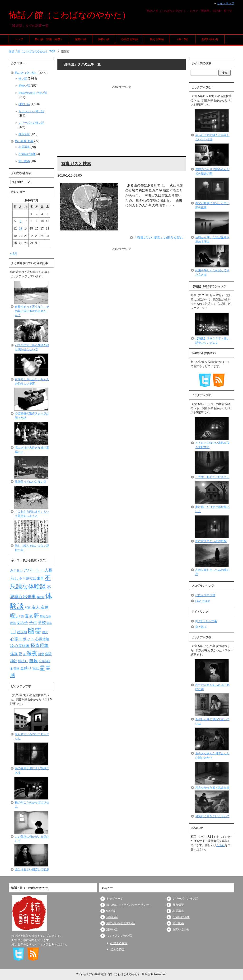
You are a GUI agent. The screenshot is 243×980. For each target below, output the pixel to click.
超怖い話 (81, 39)
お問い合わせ (210, 39)
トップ (19, 39)
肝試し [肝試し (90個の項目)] (23, 661)
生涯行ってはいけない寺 (31, 482)
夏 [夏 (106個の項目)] (27, 616)
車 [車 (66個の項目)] (12, 669)
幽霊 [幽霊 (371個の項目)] (35, 631)
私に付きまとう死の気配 (211, 541)
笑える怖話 (157, 39)
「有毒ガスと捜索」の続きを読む (159, 238)
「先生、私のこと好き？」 (212, 477)
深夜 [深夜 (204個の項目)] (32, 653)
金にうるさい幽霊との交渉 (32, 869)
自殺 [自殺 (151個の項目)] (33, 661)
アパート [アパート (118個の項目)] (31, 570)
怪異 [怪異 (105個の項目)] (14, 654)
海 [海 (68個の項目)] (24, 654)
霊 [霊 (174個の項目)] (42, 668)
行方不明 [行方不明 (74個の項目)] (44, 661)
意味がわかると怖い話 (33, 93)
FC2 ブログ (203, 601)
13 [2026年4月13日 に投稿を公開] (21, 229)
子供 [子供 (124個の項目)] (33, 623)
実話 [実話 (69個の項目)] (49, 623)
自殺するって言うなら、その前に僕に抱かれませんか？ (32, 311)
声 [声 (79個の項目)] (23, 616)
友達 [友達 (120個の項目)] (45, 607)
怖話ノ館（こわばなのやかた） (70, 15)
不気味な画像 (27, 154)
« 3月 (14, 253)
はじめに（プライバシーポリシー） (129, 905)
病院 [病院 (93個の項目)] (48, 654)
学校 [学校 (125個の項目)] (42, 623)
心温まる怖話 (130, 39)
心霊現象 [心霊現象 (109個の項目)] (22, 646)
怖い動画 (24, 161)
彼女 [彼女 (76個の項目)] (45, 632)
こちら (220, 845)
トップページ (115, 899)
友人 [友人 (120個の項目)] (36, 607)
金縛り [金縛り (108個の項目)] (26, 668)
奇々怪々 (201, 627)
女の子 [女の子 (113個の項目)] (22, 623)
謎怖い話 (104, 39)
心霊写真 (24, 147)
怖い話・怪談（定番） (49, 39)
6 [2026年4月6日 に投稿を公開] (21, 221)
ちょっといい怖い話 (31, 111)
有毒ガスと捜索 (76, 164)
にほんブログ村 (205, 595)
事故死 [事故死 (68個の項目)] (40, 597)
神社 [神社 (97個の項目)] (14, 661)
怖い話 (23, 79)
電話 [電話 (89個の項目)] (36, 668)
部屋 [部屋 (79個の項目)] (16, 669)
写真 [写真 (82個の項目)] (28, 607)
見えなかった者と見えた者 (212, 788)
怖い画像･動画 (24, 141)
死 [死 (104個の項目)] (20, 654)
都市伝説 (24, 134)
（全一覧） (183, 39)
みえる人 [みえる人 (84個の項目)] (16, 570)
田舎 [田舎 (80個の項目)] (41, 654)
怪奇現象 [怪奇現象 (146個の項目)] (40, 645)
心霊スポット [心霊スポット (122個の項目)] (22, 639)
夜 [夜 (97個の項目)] (31, 616)
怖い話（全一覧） (26, 73)
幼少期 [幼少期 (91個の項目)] (22, 632)
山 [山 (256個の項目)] (13, 631)
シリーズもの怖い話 (31, 123)
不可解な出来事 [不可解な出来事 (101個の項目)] (31, 578)
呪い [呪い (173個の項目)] (15, 616)
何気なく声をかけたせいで (212, 816)
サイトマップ (226, 3)
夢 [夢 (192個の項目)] (36, 616)
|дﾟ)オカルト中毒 (206, 621)
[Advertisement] (122, 122)
